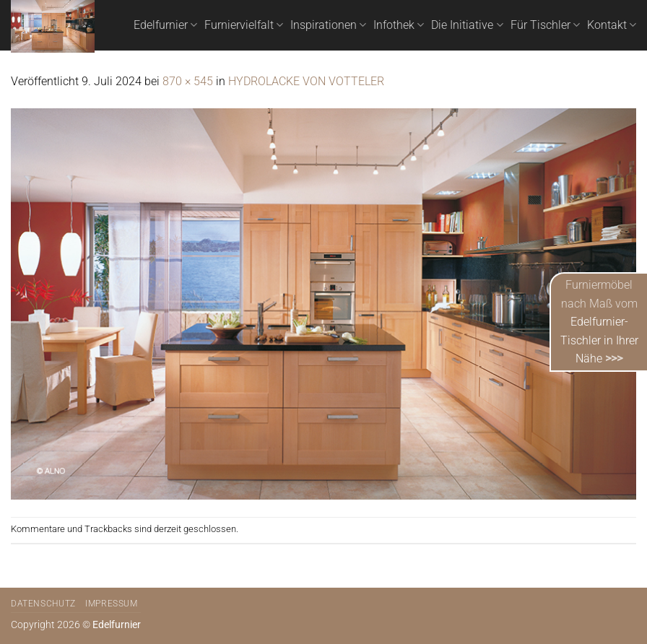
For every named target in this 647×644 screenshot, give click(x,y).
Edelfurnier (165, 25)
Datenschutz (43, 604)
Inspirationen (328, 25)
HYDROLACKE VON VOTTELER (306, 81)
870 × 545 (188, 81)
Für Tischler (545, 25)
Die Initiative (467, 25)
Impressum (112, 604)
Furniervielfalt (244, 25)
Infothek (399, 25)
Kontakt (612, 25)
